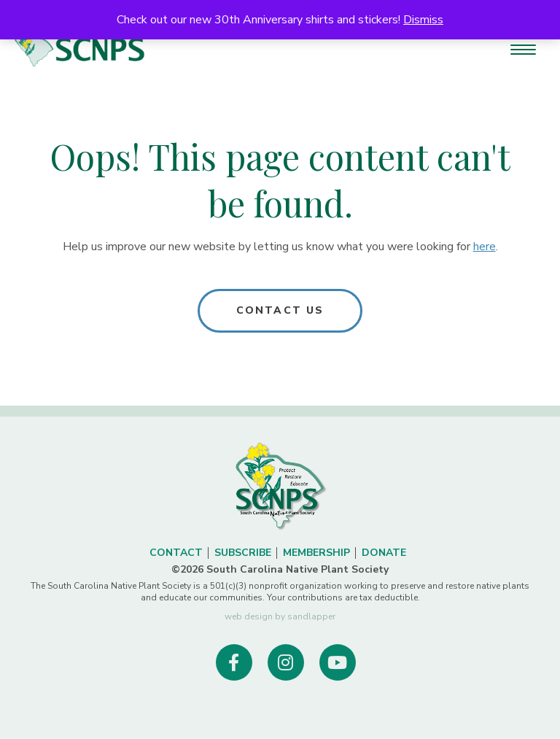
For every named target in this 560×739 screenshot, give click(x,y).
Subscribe (243, 553)
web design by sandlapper (280, 616)
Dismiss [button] (423, 20)
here (485, 247)
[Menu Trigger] (523, 49)
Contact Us (280, 310)
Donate (384, 553)
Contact (176, 553)
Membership (316, 553)
